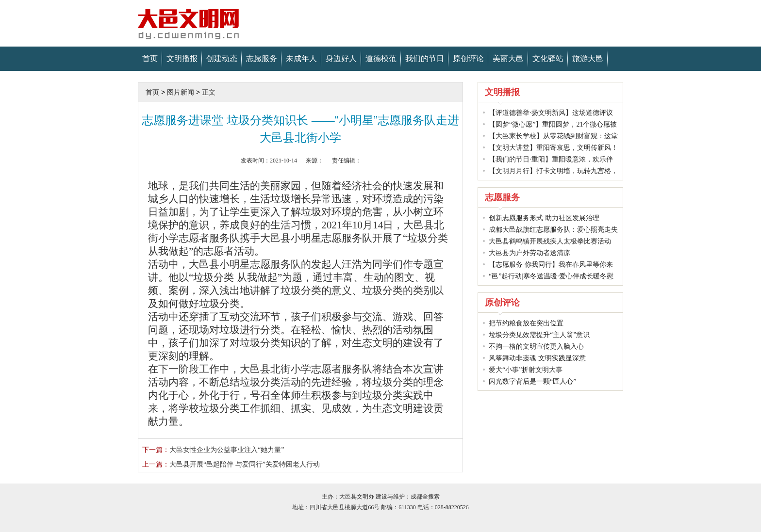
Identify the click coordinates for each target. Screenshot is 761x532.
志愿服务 (262, 58)
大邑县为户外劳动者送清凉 (529, 253)
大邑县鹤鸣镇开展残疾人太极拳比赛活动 (550, 241)
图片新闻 (181, 92)
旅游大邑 (588, 58)
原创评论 (468, 58)
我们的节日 (425, 58)
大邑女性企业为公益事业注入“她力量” (213, 450)
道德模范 (381, 58)
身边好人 (341, 58)
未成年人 (301, 58)
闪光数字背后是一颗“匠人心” (532, 381)
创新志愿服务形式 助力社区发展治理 (544, 218)
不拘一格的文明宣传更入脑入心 (536, 347)
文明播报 (182, 58)
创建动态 (222, 58)
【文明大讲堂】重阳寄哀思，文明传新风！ (553, 148)
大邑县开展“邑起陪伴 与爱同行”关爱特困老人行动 (231, 464)
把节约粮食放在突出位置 (526, 323)
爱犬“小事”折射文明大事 (526, 370)
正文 (209, 92)
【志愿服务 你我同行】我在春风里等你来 (551, 265)
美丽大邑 (508, 58)
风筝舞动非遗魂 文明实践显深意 (537, 358)
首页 (150, 58)
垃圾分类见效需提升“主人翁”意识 (539, 335)
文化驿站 (548, 58)
